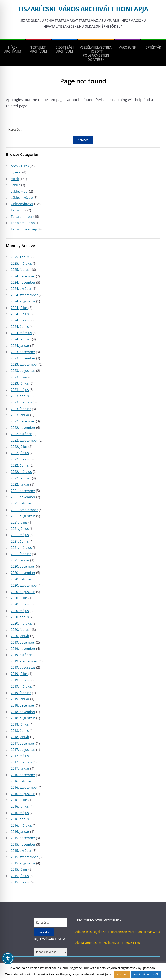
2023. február (21, 409)
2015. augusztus (23, 863)
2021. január (20, 560)
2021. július (19, 522)
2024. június (20, 314)
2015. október (21, 851)
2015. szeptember (24, 857)
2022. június (20, 453)
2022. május (20, 459)
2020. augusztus (23, 592)
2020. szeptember (24, 585)
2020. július (19, 598)
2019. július (19, 674)
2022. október (21, 434)
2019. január (20, 699)
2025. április (20, 257)
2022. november (23, 428)
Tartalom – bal (22, 217)
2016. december (23, 775)
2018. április (20, 731)
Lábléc (16, 185)
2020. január (20, 636)
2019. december (23, 642)
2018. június (20, 724)
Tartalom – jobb (23, 223)
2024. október (21, 289)
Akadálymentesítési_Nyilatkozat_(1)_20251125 (108, 943)
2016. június (20, 806)
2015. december (23, 838)
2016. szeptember (24, 787)
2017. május (20, 756)
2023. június (20, 383)
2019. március (21, 686)
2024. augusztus (23, 301)
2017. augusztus (23, 750)
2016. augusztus (23, 794)
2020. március (21, 623)
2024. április (20, 327)
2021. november (23, 497)
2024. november (23, 282)
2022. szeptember (24, 440)
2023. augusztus (23, 371)
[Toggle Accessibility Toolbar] (8, 958)
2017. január (20, 768)
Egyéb (15, 172)
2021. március (21, 548)
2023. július (19, 377)
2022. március (21, 472)
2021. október (21, 503)
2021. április (20, 541)
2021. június (20, 529)
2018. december (23, 705)
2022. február (21, 478)
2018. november (23, 712)
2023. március (21, 402)
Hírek (15, 179)
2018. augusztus (23, 718)
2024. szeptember (24, 295)
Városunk (127, 47)
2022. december (23, 421)
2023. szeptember (24, 364)
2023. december (23, 352)
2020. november (23, 573)
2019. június (20, 680)
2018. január (20, 737)
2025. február (21, 270)
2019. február (21, 693)
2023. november (23, 358)
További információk (146, 974)
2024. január (20, 346)
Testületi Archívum (39, 49)
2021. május (20, 535)
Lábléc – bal (19, 191)
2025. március (21, 263)
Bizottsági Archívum (65, 49)
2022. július (19, 447)
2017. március (21, 762)
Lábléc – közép (22, 198)
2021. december (23, 491)
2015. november (23, 844)
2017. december (23, 743)
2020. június (20, 604)
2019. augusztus (23, 667)
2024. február (21, 339)
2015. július (19, 869)
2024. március (21, 333)
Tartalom (18, 210)
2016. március (21, 825)
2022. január (20, 484)
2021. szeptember (24, 510)
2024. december (23, 276)
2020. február (21, 630)
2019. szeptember (24, 661)
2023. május (20, 390)
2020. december (23, 566)
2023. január (20, 415)
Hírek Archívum (13, 49)
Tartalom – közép (24, 229)
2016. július (19, 800)
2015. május (20, 882)
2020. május (20, 611)
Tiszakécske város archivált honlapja (83, 9)
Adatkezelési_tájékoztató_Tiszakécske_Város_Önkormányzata (118, 932)
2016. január (20, 832)
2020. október (21, 579)
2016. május (20, 813)
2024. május (20, 320)
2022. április (20, 465)
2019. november (23, 649)
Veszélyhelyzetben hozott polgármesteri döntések (96, 53)
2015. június (20, 876)
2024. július (19, 308)
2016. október (21, 781)
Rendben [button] (122, 974)
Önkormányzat (22, 204)
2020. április (20, 617)
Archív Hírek (20, 166)
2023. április (20, 396)
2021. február (21, 554)
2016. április (20, 819)
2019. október (21, 655)
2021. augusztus (23, 516)
